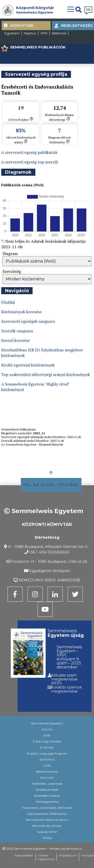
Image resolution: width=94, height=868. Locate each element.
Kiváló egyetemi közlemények (28, 365)
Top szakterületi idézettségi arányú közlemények (46, 375)
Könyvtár (47, 778)
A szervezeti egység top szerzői (30, 162)
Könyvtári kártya (22, 27)
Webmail (59, 33)
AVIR (47, 735)
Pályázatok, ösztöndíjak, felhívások (47, 808)
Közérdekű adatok (47, 796)
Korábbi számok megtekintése (66, 689)
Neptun (30, 33)
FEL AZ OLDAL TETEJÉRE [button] (51, 485)
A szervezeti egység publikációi (29, 152)
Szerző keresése (16, 340)
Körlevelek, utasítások (47, 784)
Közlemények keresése (21, 312)
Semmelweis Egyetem (35, 12)
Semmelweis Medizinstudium (47, 820)
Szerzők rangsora (17, 331)
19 (21, 108)
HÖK (47, 765)
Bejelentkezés (77, 25)
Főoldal (8, 302)
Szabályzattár (47, 832)
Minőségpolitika (47, 802)
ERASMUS (47, 759)
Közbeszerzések (47, 790)
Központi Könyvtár (35, 8)
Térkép (47, 838)
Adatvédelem (24, 855)
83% (21, 130)
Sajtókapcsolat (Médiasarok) (47, 814)
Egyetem (12, 33)
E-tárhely (47, 747)
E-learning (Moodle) (47, 741)
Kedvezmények (47, 771)
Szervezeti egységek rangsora (28, 321)
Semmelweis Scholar (47, 826)
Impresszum (68, 855)
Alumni (47, 729)
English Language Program (47, 753)
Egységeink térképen (50, 571)
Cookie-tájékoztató (46, 857)
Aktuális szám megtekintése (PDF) (64, 679)
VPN (44, 33)
